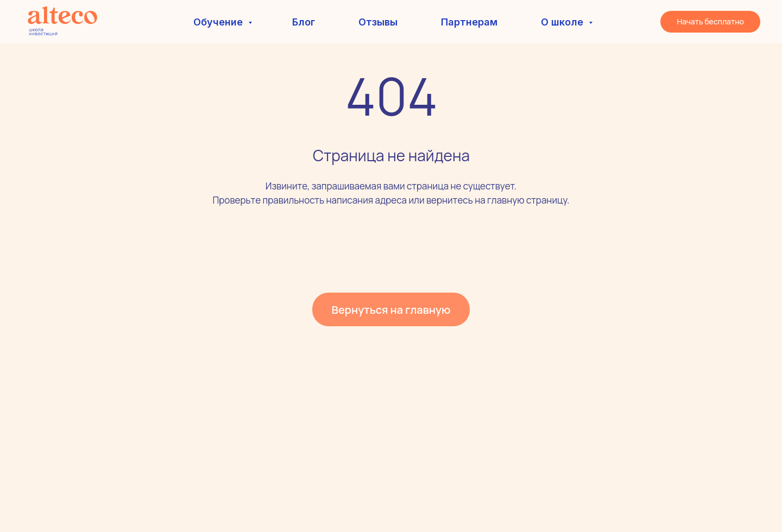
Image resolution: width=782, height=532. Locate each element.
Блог (304, 22)
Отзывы (378, 22)
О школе (563, 22)
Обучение (219, 22)
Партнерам (469, 22)
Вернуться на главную (391, 310)
